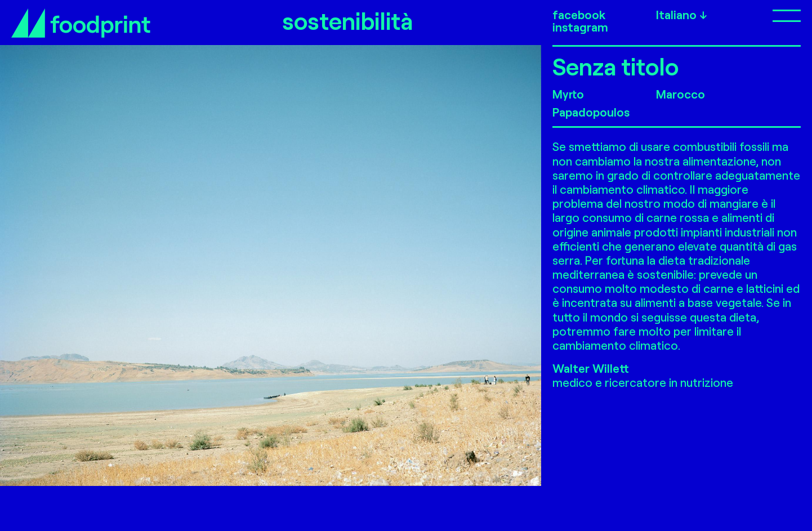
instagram (580, 27)
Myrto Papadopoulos (591, 103)
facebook (579, 15)
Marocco (681, 94)
